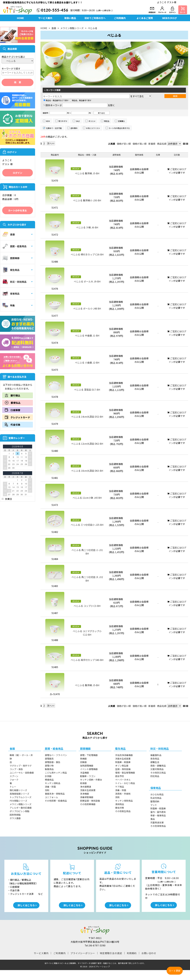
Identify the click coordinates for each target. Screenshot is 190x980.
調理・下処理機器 (89, 755)
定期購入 (121, 121)
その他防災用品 (158, 773)
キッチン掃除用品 (124, 801)
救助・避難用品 (158, 766)
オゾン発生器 (122, 766)
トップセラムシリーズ (21, 797)
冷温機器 (84, 773)
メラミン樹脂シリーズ (72, 28)
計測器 (48, 776)
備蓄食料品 (156, 755)
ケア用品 (120, 787)
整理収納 (155, 801)
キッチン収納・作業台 (91, 780)
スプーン (14, 776)
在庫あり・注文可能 (54, 128)
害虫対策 (120, 808)
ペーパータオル (123, 780)
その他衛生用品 (123, 811)
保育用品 (11, 294)
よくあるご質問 (145, 18)
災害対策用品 (157, 769)
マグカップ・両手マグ (21, 766)
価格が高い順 (140, 144)
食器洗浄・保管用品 (55, 794)
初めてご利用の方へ (95, 18)
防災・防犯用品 (14, 282)
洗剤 (47, 790)
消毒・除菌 (50, 787)
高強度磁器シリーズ (19, 794)
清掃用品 (120, 804)
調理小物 (49, 766)
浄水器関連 (86, 787)
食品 (153, 819)
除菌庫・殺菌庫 (123, 762)
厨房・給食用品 (14, 246)
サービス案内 (45, 18)
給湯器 (83, 783)
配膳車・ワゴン (88, 776)
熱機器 (83, 759)
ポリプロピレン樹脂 (20, 811)
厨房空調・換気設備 (90, 801)
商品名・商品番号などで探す (56, 100)
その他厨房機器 (88, 804)
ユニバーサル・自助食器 (22, 773)
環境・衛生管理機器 (125, 773)
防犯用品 (155, 776)
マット (154, 805)
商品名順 (162, 144)
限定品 (107, 121)
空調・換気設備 (123, 769)
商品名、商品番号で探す (81, 100)
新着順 (152, 144)
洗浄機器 (84, 794)
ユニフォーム (51, 797)
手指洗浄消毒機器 (124, 755)
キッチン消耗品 (53, 783)
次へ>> (51, 143)
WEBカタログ (170, 18)
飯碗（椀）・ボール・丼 (21, 755)
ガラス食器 (15, 818)
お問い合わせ (149, 953)
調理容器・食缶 (53, 762)
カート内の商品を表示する (119, 128)
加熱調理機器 (87, 766)
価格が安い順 (124, 144)
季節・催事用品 (158, 815)
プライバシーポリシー (83, 953)
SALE (78, 121)
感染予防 (120, 776)
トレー (13, 787)
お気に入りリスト (93, 128)
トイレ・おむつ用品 (125, 783)
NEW (48, 121)
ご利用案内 (120, 18)
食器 (9, 234)
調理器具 (49, 759)
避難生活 (155, 762)
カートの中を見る (18, 210)
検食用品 (49, 780)
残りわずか (63, 121)
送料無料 (74, 128)
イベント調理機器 (89, 769)
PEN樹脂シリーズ (18, 801)
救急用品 (155, 759)
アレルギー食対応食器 (21, 808)
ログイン (18, 173)
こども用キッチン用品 (56, 773)
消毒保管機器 (87, 797)
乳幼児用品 (156, 798)
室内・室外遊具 (158, 812)
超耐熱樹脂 (15, 815)
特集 (9, 305)
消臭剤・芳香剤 (123, 794)
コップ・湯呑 (16, 769)
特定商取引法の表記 (111, 953)
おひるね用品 (157, 794)
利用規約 (132, 953)
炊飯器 (83, 762)
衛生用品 (11, 270)
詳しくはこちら (26, 905)
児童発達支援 (157, 822)
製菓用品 (49, 769)
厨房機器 (11, 258)
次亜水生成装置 (88, 790)
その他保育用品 (158, 826)
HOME (20, 18)
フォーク (14, 780)
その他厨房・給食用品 (56, 801)
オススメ (92, 121)
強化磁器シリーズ (18, 790)
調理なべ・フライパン (56, 755)
